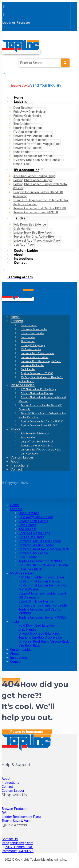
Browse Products (15, 809)
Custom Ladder (13, 791)
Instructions (10, 783)
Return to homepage (27, 732)
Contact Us (10, 839)
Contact (7, 787)
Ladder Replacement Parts (21, 817)
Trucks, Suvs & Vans (17, 821)
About (6, 779)
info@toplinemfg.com (17, 843)
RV (4, 813)
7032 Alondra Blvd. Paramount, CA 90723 (18, 849)
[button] (4, 6)
